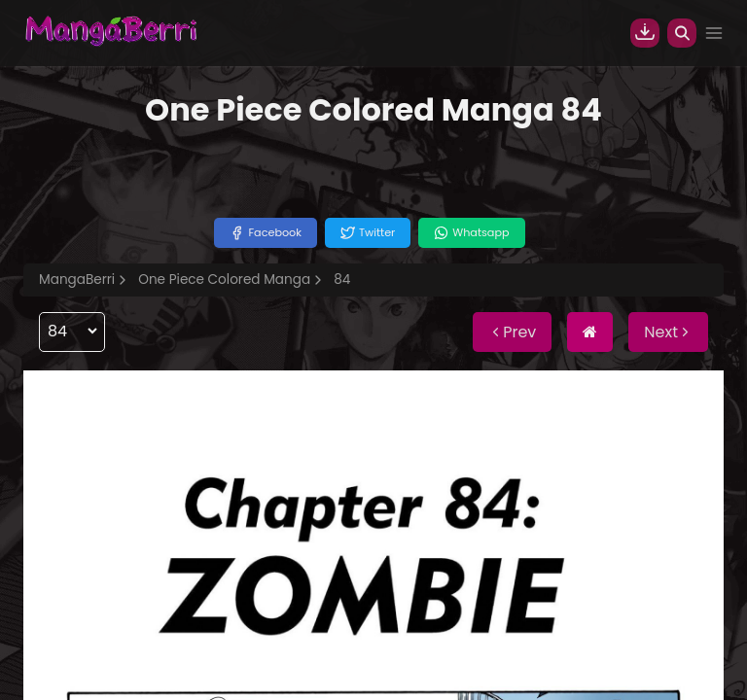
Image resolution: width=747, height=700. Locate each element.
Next (668, 332)
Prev (512, 332)
